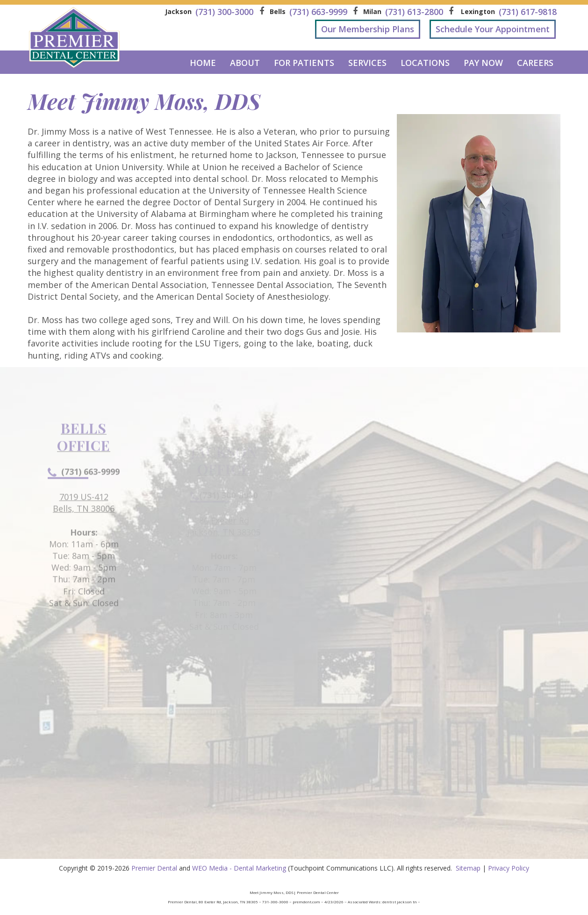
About (245, 63)
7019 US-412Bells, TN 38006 (84, 525)
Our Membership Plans (368, 29)
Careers (535, 63)
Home (203, 63)
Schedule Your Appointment (493, 29)
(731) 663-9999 (84, 494)
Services (367, 63)
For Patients (304, 63)
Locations (425, 63)
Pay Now (483, 63)
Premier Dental (154, 868)
